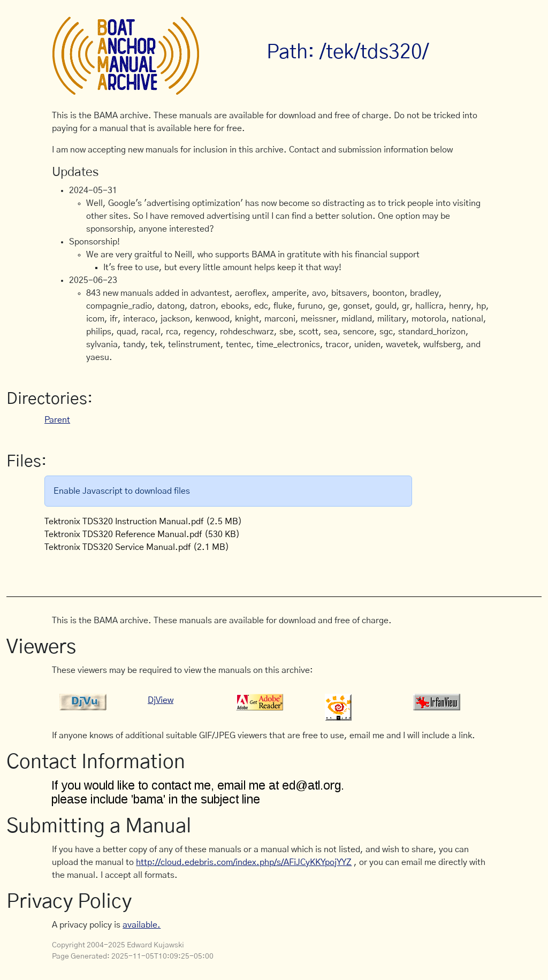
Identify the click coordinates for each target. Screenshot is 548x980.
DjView (161, 700)
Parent (57, 420)
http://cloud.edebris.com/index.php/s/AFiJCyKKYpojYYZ (244, 862)
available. (142, 925)
